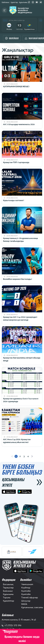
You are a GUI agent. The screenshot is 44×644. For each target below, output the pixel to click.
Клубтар (26, 588)
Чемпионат (27, 584)
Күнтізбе (26, 591)
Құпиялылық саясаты (32, 608)
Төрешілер (8, 588)
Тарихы (7, 598)
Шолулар (26, 601)
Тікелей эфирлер (30, 598)
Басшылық (8, 584)
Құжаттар (14, 2)
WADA (24, 604)
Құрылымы (23, 2)
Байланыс (6, 2)
